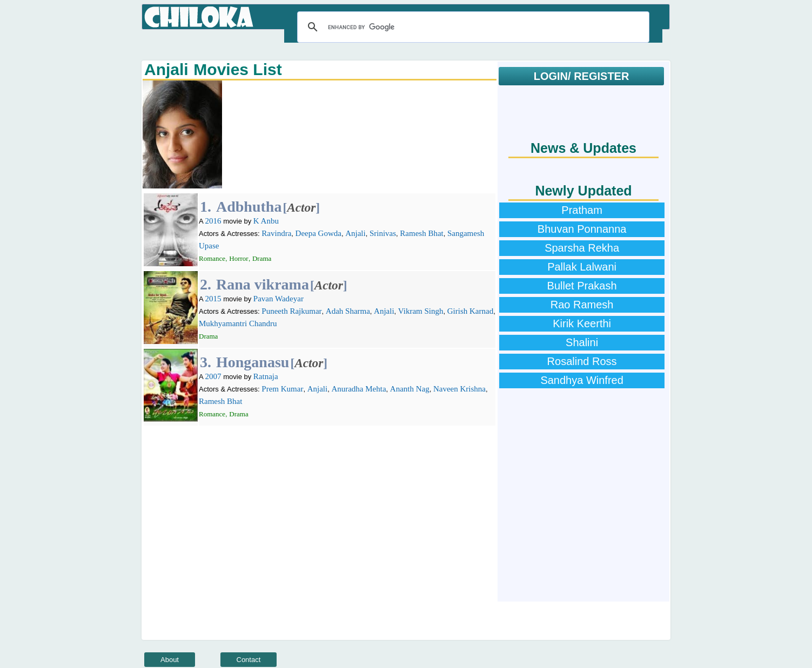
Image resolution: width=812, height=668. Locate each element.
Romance (212, 258)
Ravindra (276, 233)
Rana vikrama (263, 284)
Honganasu (253, 362)
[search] (472, 27)
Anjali (355, 233)
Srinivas (383, 233)
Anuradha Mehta (358, 389)
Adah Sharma (348, 311)
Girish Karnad (470, 311)
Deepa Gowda (318, 233)
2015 (213, 299)
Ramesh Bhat (421, 233)
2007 (213, 376)
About (170, 660)
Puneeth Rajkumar (291, 311)
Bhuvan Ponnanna (582, 229)
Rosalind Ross (582, 361)
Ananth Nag (410, 389)
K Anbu (266, 221)
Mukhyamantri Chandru (238, 323)
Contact (249, 660)
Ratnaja (266, 376)
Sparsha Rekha (582, 248)
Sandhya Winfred (582, 380)
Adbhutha (249, 207)
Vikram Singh (421, 311)
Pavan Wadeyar (279, 299)
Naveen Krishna (459, 389)
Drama (262, 258)
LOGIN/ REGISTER (582, 76)
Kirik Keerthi (582, 323)
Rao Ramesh (582, 305)
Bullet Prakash (582, 286)
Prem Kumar (282, 389)
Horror (239, 258)
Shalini (582, 342)
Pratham (582, 210)
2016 (213, 221)
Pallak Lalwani (582, 267)
